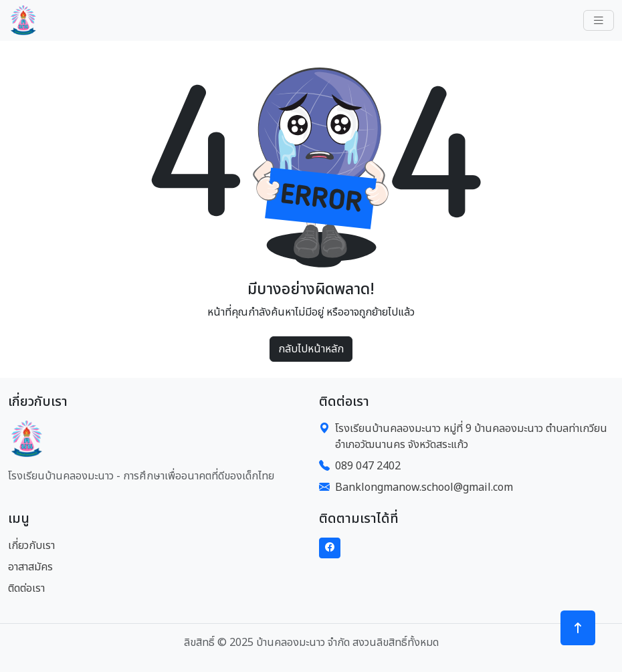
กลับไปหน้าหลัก (311, 349)
